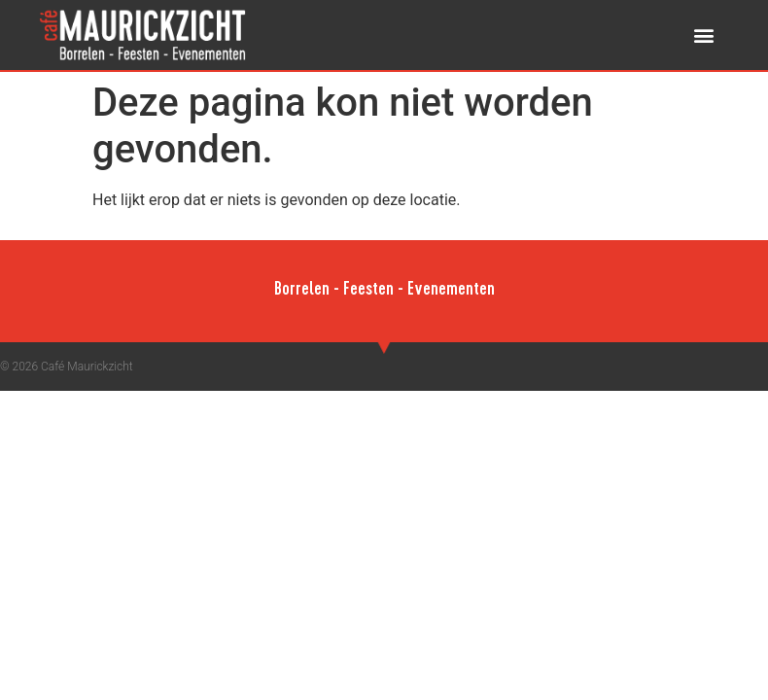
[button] (703, 35)
